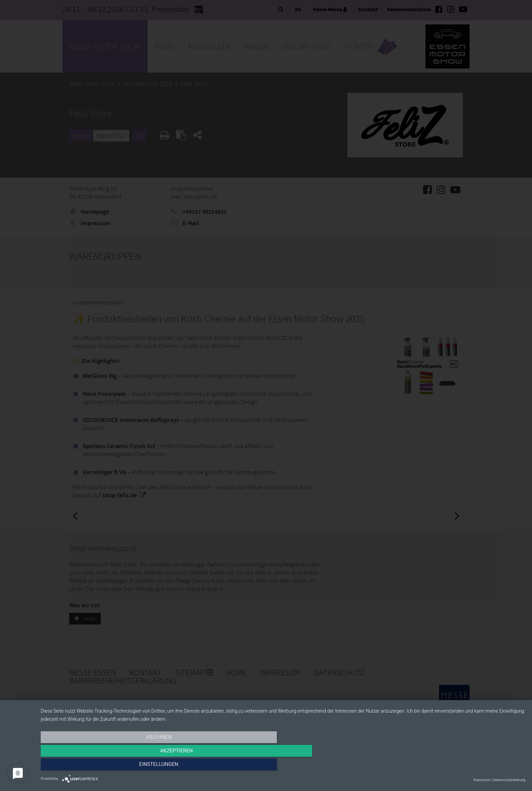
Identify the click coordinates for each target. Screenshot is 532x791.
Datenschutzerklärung (509, 780)
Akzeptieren (283, 766)
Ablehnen (113, 766)
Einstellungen (452, 766)
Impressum (482, 780)
